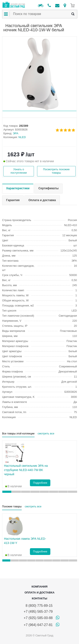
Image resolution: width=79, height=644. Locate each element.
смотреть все (46, 433)
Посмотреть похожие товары (56, 171)
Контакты (39, 598)
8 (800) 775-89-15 (38, 606)
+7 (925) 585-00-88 (38, 618)
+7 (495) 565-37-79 (38, 612)
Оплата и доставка (39, 593)
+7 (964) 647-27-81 (38, 625)
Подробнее (40, 483)
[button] (39, 111)
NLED (22, 137)
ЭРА (16, 133)
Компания (40, 587)
